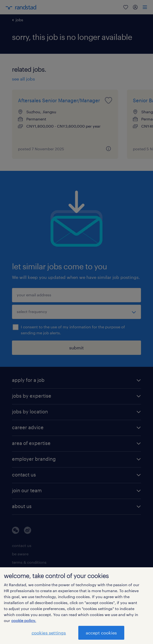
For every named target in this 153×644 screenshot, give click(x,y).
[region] (76, 606)
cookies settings (49, 633)
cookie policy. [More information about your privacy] (24, 620)
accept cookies (101, 633)
